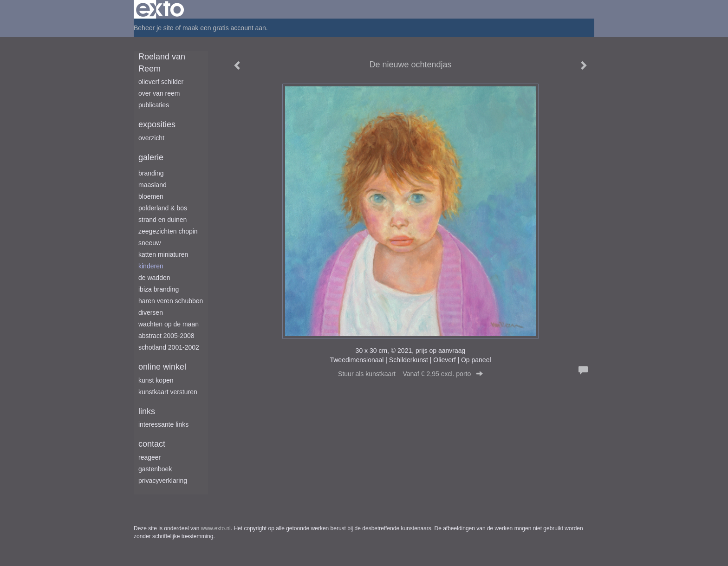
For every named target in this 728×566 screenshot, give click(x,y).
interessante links (163, 424)
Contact (152, 444)
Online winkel (162, 367)
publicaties (154, 105)
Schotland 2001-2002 (169, 347)
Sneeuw (149, 243)
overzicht (151, 138)
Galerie (151, 157)
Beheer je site (154, 28)
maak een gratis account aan (224, 28)
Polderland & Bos (163, 208)
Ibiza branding (159, 289)
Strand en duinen (162, 220)
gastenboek (155, 469)
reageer (149, 457)
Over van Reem (159, 93)
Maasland (153, 185)
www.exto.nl (216, 528)
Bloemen (151, 196)
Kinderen (151, 266)
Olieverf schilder (161, 82)
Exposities (157, 124)
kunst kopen (156, 380)
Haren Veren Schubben (171, 301)
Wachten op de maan (169, 324)
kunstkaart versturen (168, 392)
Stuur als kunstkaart (410, 374)
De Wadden (154, 278)
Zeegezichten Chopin (168, 231)
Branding (151, 173)
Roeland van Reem (162, 63)
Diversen (151, 312)
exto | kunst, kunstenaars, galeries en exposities (160, 9)
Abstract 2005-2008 (166, 336)
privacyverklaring (163, 481)
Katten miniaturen (163, 254)
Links (147, 411)
